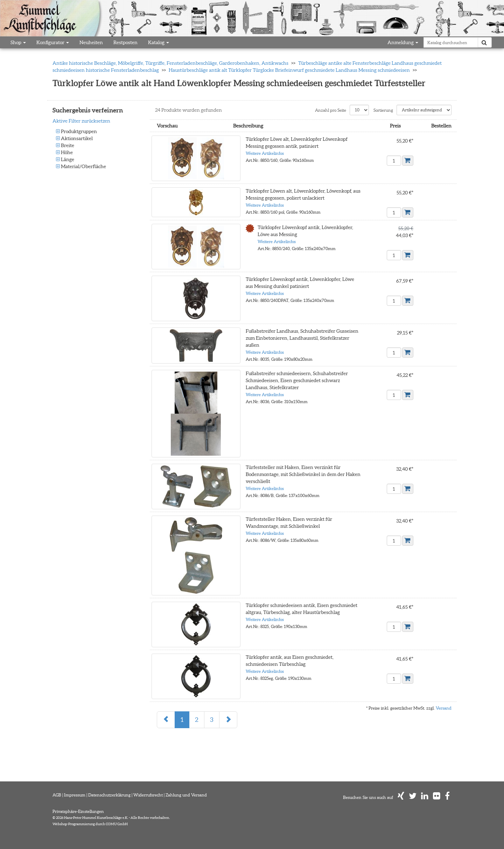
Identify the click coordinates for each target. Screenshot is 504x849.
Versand (444, 708)
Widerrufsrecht (148, 795)
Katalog (159, 42)
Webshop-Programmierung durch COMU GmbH (90, 824)
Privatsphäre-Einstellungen (78, 811)
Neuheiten (91, 42)
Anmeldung (403, 42)
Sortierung (383, 110)
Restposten (125, 42)
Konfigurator (53, 42)
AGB (57, 795)
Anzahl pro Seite (331, 110)
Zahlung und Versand (186, 795)
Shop (18, 42)
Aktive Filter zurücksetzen (81, 121)
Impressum (75, 795)
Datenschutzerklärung (109, 795)
